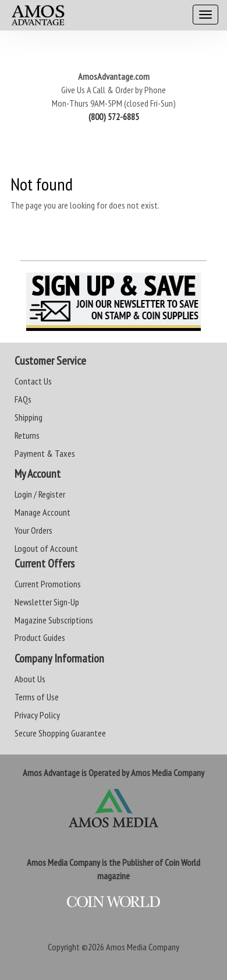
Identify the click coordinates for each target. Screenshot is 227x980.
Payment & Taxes (45, 453)
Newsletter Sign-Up (47, 602)
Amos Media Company (143, 947)
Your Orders (33, 530)
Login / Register (40, 494)
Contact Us (33, 381)
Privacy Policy (37, 715)
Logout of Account (46, 548)
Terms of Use (37, 697)
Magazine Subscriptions (54, 620)
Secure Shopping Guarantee (60, 733)
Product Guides (40, 637)
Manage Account (42, 512)
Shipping (29, 417)
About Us (30, 679)
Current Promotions (48, 584)
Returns (27, 435)
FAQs (23, 399)
